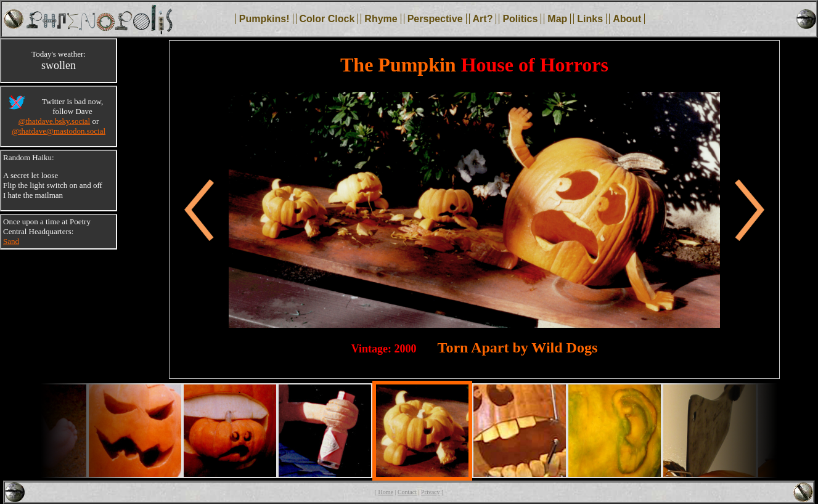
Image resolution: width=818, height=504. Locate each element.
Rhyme (381, 19)
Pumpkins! (264, 19)
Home (385, 492)
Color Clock (327, 19)
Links (590, 19)
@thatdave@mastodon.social (59, 131)
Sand (11, 241)
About (627, 19)
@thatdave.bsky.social (55, 121)
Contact (407, 492)
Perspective (435, 19)
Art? (483, 19)
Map (557, 19)
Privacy (431, 492)
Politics (520, 19)
